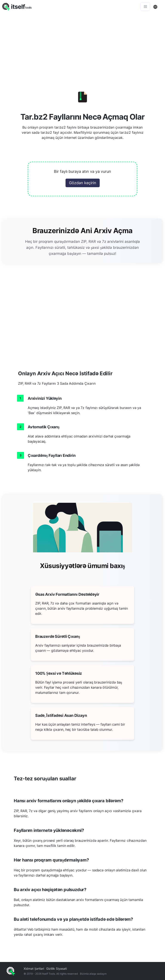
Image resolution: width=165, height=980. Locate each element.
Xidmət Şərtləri (34, 969)
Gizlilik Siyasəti (57, 969)
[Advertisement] (82, 45)
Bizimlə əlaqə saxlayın (93, 974)
